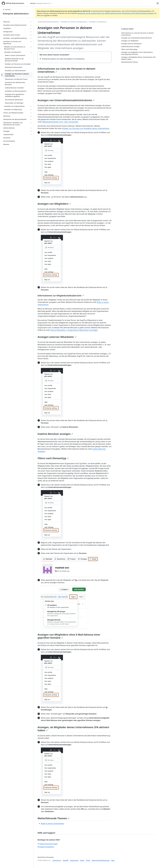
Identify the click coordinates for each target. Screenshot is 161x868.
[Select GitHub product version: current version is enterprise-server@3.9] (41, 3)
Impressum (56, 860)
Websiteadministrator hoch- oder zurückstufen (60, 122)
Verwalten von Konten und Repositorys (74, 22)
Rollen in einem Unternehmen (52, 824)
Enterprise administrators (16, 14)
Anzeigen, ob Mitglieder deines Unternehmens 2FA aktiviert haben (73, 729)
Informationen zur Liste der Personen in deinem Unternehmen (66, 70)
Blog (113, 860)
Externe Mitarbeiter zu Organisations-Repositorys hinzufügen (74, 330)
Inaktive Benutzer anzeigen (55, 434)
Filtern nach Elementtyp (53, 458)
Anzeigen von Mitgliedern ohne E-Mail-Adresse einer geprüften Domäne (69, 636)
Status (82, 860)
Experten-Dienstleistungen (101, 860)
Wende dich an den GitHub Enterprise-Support (138, 13)
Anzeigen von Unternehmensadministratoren (66, 100)
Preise (88, 860)
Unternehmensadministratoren (48, 22)
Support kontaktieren (46, 847)
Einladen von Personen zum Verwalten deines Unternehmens (85, 128)
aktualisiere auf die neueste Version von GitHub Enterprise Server (99, 13)
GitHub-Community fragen (48, 844)
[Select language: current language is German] (158, 3)
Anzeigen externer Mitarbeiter (57, 337)
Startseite (7, 9)
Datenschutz (74, 860)
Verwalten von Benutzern (98, 22)
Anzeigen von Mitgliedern (54, 204)
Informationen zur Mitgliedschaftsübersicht (61, 296)
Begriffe (66, 860)
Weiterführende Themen (54, 818)
